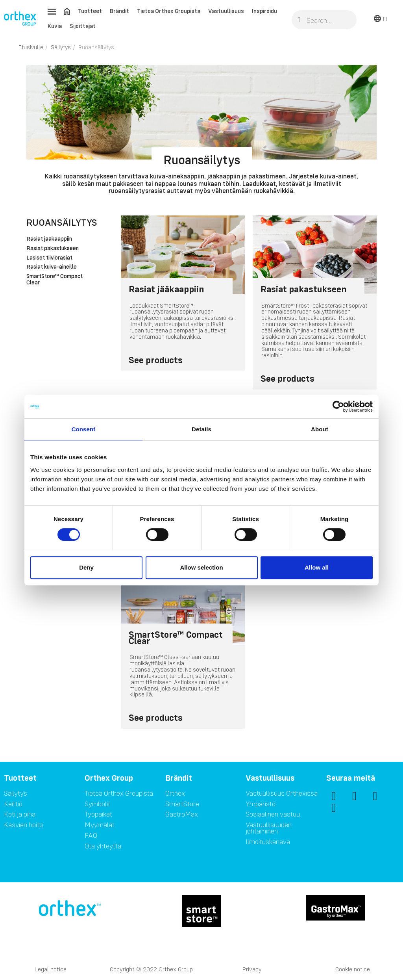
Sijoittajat (83, 26)
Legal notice (51, 969)
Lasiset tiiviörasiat (49, 258)
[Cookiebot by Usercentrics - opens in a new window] (338, 406)
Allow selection (201, 567)
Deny (86, 567)
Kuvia (55, 26)
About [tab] (320, 429)
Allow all (317, 567)
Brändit (119, 11)
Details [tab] (201, 429)
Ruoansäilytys (62, 222)
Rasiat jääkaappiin (49, 239)
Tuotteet (90, 11)
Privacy (252, 969)
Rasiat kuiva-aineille (52, 267)
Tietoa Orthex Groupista (169, 11)
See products (156, 360)
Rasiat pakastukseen (53, 249)
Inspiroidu (264, 11)
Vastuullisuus (226, 11)
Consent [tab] (84, 429)
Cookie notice (353, 969)
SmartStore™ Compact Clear (55, 280)
